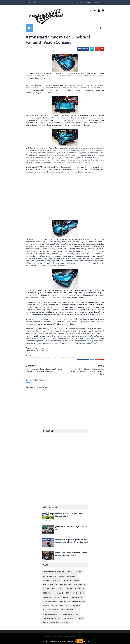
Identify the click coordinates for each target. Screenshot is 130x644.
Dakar (62, 550)
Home (89, 2)
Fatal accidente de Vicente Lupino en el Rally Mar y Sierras (71, 528)
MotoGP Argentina (77, 575)
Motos (46, 579)
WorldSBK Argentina (60, 596)
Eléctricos (33, 334)
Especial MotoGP (50, 558)
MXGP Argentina (50, 575)
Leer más (86, 641)
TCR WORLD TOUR (69, 592)
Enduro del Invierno (52, 554)
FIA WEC (60, 563)
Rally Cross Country (52, 588)
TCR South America (51, 592)
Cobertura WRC (50, 550)
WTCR (46, 596)
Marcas (65, 334)
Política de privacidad (51, 625)
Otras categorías (51, 584)
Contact (109, 2)
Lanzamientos (55, 334)
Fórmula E (59, 567)
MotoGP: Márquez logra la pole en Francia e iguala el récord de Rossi (71, 515)
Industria (43, 334)
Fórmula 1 (47, 567)
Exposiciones (66, 558)
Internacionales (61, 571)
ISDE (82, 567)
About (99, 2)
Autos (70, 546)
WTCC (81, 592)
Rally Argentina (68, 584)
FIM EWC (69, 563)
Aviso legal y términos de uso (54, 608)
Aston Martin (21, 334)
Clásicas (79, 546)
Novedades (75, 579)
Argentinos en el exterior (54, 546)
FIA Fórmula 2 (79, 558)
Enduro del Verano (71, 554)
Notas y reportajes (60, 579)
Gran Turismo (72, 567)
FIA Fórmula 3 (49, 563)
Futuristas (80, 563)
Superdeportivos (71, 588)
